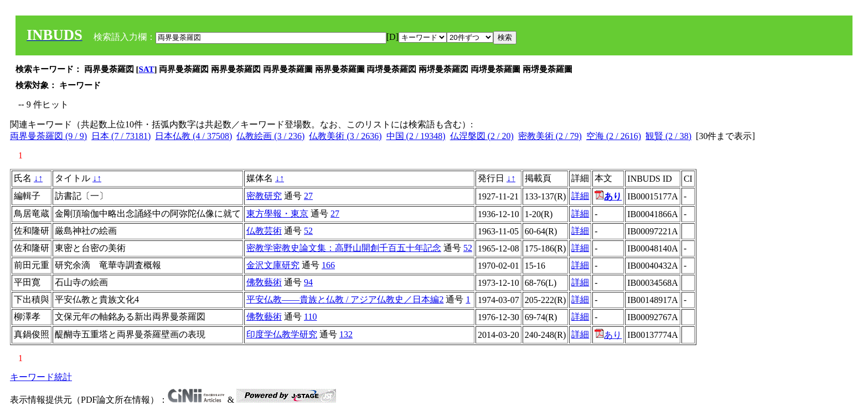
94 (308, 282)
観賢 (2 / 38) (668, 136)
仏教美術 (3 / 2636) (345, 136)
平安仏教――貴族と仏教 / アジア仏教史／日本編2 (345, 299)
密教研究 (264, 196)
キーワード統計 (41, 377)
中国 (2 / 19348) (416, 136)
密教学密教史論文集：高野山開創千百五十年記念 (344, 248)
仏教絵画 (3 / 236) (270, 136)
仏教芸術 (264, 231)
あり (608, 335)
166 (328, 265)
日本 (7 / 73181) (121, 136)
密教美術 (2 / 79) (550, 136)
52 (308, 231)
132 (346, 334)
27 (308, 196)
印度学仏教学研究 (282, 334)
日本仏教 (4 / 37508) (193, 136)
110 (310, 317)
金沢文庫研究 (273, 265)
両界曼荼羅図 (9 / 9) (48, 136)
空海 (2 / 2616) (614, 136)
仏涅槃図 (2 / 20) (482, 136)
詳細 (580, 196)
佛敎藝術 (264, 282)
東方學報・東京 (277, 214)
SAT (147, 69)
